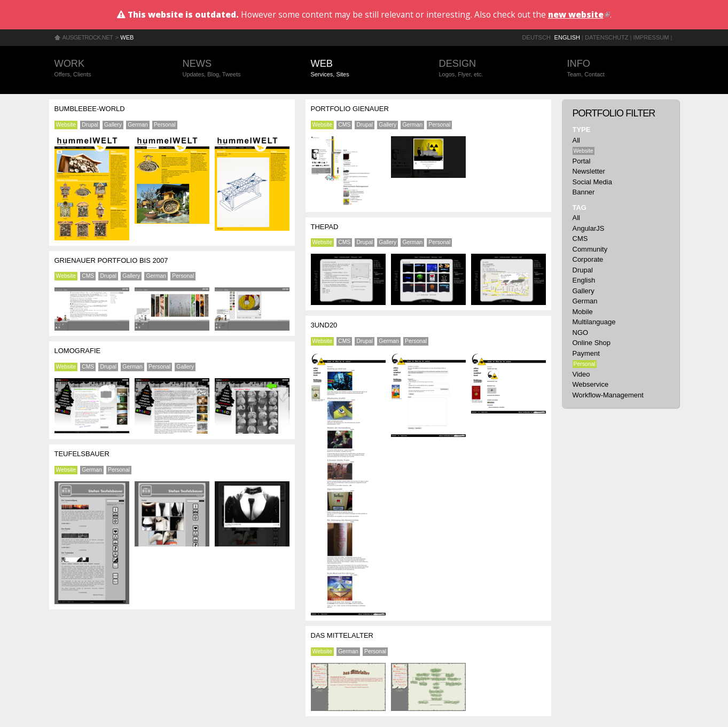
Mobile (583, 312)
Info (621, 69)
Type (582, 130)
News (236, 69)
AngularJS (589, 228)
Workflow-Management (608, 395)
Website (66, 125)
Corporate (588, 259)
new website (579, 14)
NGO (581, 333)
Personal (165, 125)
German (138, 125)
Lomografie (78, 351)
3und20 (324, 325)
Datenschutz (606, 37)
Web (127, 37)
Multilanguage (594, 322)
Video (581, 374)
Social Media (592, 182)
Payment (586, 353)
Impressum (651, 37)
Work (108, 69)
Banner (584, 192)
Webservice (591, 384)
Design (492, 69)
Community (590, 249)
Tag (580, 208)
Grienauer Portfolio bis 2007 (111, 260)
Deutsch (537, 37)
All (576, 140)
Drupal (90, 125)
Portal (582, 161)
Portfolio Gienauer (350, 109)
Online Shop (592, 343)
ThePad (325, 227)
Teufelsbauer (82, 454)
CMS (88, 276)
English (567, 37)
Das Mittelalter (342, 635)
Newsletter (589, 171)
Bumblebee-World (90, 109)
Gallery (113, 125)
